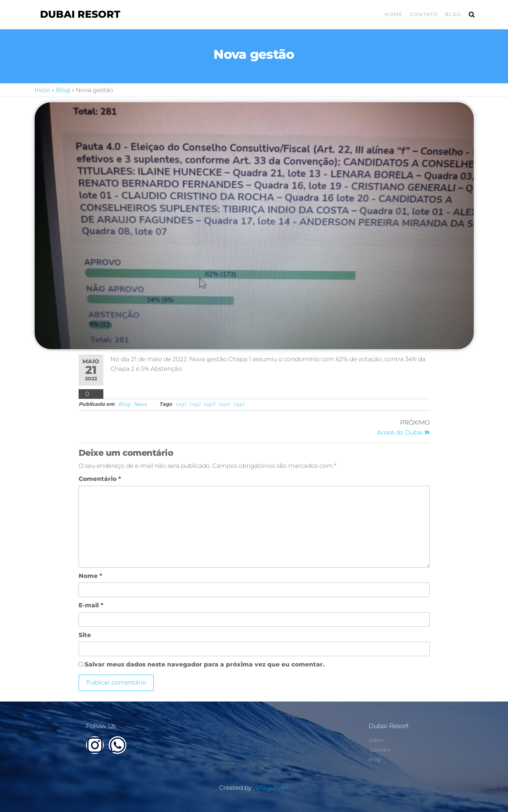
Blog (453, 14)
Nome (90, 576)
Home (394, 14)
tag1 (181, 404)
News (140, 404)
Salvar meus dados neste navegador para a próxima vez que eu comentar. (205, 664)
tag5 (239, 404)
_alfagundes (271, 788)
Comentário (100, 479)
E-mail (91, 605)
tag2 (195, 404)
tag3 (209, 404)
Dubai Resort (80, 14)
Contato (424, 14)
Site (85, 635)
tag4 (224, 404)
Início (42, 90)
